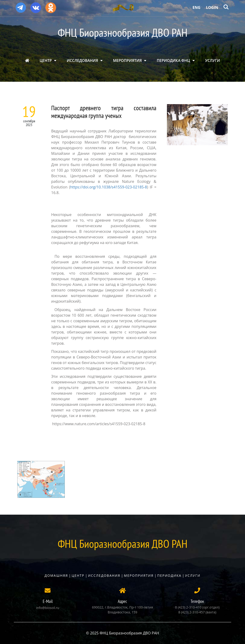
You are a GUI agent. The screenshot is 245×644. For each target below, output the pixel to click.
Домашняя (56, 575)
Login (212, 7)
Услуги (193, 575)
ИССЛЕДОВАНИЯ (83, 60)
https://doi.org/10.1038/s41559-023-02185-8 (109, 187)
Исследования (104, 575)
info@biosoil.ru (48, 608)
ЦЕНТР (46, 60)
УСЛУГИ (213, 60)
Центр (78, 575)
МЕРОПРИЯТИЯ (128, 60)
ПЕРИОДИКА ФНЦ (173, 60)
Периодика (169, 575)
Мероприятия (139, 575)
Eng (197, 7)
